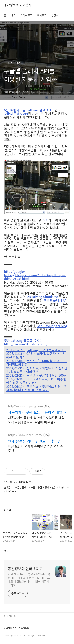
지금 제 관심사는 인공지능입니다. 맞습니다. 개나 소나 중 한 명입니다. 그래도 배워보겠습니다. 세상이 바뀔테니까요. (29, 580)
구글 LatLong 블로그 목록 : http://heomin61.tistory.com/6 (27, 342)
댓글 (6, 551)
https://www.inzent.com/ (25, 435)
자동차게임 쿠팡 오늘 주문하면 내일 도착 (35, 412)
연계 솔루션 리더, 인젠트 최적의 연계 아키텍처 (36, 441)
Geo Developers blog (52, 326)
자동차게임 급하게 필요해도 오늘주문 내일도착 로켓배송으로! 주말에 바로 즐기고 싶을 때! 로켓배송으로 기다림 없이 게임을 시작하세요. (36, 420)
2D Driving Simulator (43, 297)
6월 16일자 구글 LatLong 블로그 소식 (29, 110)
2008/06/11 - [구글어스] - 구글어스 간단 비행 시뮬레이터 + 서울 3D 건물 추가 (37, 388)
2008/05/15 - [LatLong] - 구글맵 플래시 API (36, 350)
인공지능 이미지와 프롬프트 (16, 628)
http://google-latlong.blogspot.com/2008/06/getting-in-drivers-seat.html (35, 275)
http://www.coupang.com (25, 406)
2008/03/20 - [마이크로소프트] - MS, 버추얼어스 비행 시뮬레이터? (36, 381)
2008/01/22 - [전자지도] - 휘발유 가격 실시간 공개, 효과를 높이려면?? (37, 370)
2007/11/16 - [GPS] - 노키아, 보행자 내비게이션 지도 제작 (36, 355)
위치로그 (42, 15)
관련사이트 (10, 616)
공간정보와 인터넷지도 (19, 5)
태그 (13, 15)
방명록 (55, 15)
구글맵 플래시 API (16, 114)
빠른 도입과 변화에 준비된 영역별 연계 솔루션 (36, 448)
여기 (46, 220)
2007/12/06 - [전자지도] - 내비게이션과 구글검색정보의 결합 (36, 363)
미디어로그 (26, 15)
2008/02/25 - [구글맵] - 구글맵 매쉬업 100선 (36, 375)
